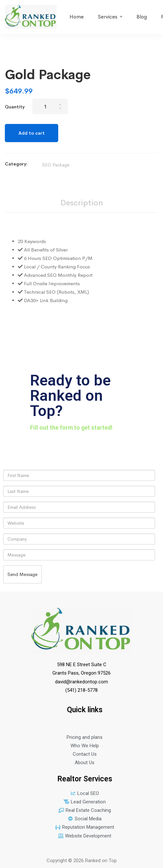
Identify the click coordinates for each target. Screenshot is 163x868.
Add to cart (32, 133)
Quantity (15, 107)
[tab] (82, 203)
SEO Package (56, 165)
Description (82, 203)
